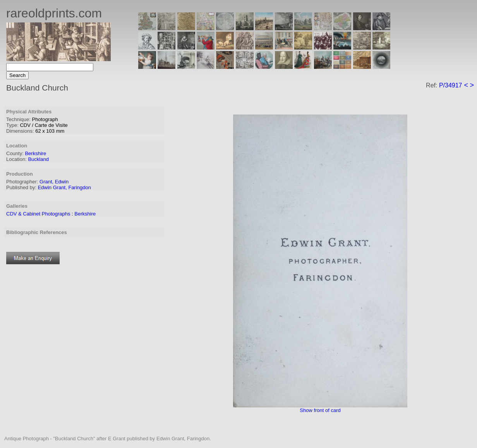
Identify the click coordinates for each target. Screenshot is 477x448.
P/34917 (451, 85)
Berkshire (35, 153)
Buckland (38, 159)
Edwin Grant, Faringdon (64, 187)
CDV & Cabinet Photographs (38, 214)
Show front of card (320, 410)
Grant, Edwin (54, 182)
